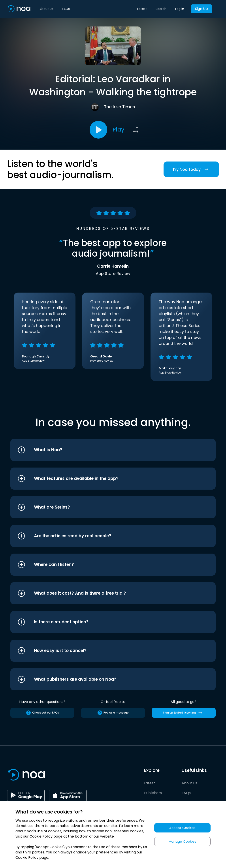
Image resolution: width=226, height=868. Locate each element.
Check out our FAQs (42, 713)
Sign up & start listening (184, 713)
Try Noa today (191, 169)
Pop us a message (113, 713)
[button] (105, 450)
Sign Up (202, 9)
